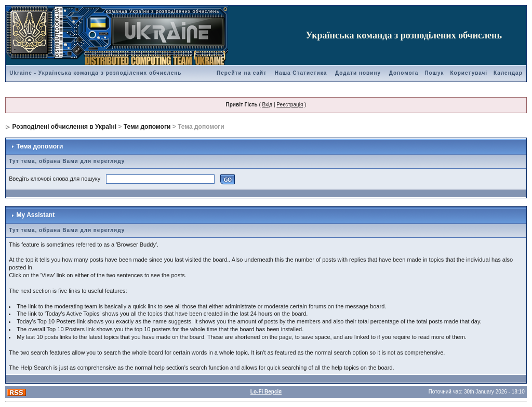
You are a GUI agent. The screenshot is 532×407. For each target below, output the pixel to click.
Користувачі (469, 73)
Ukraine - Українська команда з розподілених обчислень (95, 73)
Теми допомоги (147, 127)
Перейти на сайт (242, 73)
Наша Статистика (301, 73)
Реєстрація (290, 105)
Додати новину (358, 73)
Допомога (404, 73)
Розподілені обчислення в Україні (64, 127)
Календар (508, 73)
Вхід (268, 105)
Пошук (434, 73)
